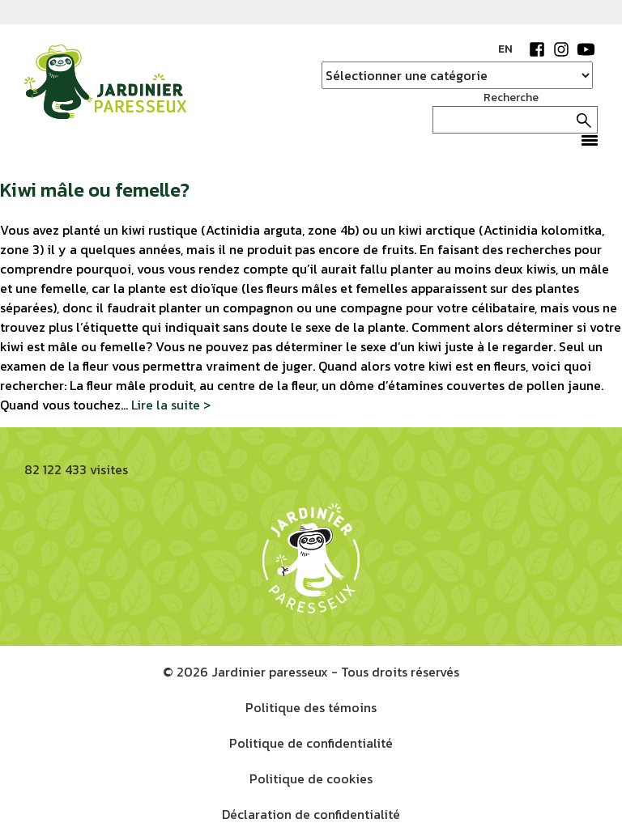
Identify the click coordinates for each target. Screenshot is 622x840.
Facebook (537, 49)
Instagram (561, 49)
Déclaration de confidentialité (311, 814)
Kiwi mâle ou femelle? (95, 190)
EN (505, 49)
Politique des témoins (311, 707)
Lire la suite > (171, 405)
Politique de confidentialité (311, 743)
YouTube (586, 49)
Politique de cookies (311, 778)
